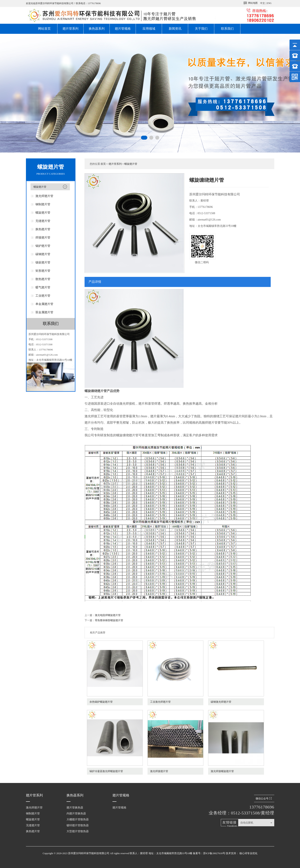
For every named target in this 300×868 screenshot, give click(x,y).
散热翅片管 (43, 279)
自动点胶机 (247, 823)
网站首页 (44, 29)
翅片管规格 (123, 29)
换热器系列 (97, 29)
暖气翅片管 (43, 287)
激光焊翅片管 (44, 196)
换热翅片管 (43, 229)
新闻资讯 (175, 29)
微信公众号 (264, 798)
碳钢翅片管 (43, 254)
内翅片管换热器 (76, 814)
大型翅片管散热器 (78, 831)
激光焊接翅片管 (159, 771)
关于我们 (201, 29)
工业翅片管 (43, 296)
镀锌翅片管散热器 (78, 825)
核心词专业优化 (248, 853)
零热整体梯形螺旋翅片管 (109, 620)
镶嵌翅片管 (43, 262)
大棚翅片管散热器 (78, 819)
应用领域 (149, 29)
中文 (263, 3)
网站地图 (253, 3)
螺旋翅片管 (40, 187)
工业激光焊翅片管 (160, 702)
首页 (103, 164)
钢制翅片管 (43, 204)
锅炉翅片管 (43, 246)
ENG (269, 3)
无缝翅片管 (43, 221)
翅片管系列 (70, 29)
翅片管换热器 (75, 808)
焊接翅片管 (43, 238)
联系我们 (227, 29)
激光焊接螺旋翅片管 (222, 771)
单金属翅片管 (44, 304)
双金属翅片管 (44, 312)
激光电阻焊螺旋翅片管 (108, 615)
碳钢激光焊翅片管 (221, 702)
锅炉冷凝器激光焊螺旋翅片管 (106, 771)
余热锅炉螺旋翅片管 (101, 702)
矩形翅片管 (43, 271)
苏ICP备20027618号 (214, 853)
